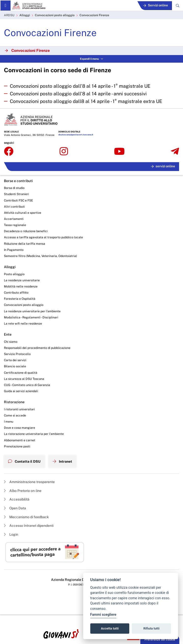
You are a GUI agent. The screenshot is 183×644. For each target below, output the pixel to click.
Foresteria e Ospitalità (20, 299)
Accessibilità (17, 499)
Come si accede (15, 415)
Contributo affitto (16, 293)
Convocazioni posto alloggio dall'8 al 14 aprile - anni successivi (78, 94)
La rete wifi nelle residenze (23, 323)
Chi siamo (11, 342)
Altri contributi (14, 207)
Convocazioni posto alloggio (55, 15)
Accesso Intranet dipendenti (29, 526)
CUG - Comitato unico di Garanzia (27, 385)
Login (11, 534)
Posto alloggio (14, 274)
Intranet (62, 461)
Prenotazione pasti (17, 446)
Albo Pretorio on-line (23, 491)
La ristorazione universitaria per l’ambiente (34, 434)
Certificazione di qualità (21, 373)
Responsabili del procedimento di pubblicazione (37, 348)
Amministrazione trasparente (29, 482)
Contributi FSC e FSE (19, 200)
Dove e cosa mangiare (20, 428)
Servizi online (156, 5)
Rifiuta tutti (152, 628)
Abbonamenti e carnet (20, 440)
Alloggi (25, 15)
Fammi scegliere (103, 615)
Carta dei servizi (15, 360)
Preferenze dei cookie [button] (160, 639)
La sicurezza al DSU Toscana (24, 379)
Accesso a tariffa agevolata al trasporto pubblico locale (43, 237)
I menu (9, 422)
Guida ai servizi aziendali (21, 391)
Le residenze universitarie (22, 280)
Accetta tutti (110, 628)
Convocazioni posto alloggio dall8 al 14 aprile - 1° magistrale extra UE (86, 101)
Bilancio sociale (15, 366)
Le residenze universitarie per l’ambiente (32, 311)
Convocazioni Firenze (94, 15)
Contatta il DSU (24, 461)
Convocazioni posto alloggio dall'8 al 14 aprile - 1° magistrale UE (80, 86)
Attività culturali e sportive (23, 213)
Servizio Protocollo (17, 354)
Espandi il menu (91, 59)
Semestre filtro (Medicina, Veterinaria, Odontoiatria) (40, 256)
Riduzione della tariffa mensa (25, 244)
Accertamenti (14, 219)
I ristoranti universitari (19, 409)
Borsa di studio (14, 188)
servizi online (163, 166)
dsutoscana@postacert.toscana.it (76, 135)
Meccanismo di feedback (26, 517)
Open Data (15, 508)
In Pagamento (14, 250)
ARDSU (9, 15)
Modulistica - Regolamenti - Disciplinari (31, 317)
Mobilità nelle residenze (21, 286)
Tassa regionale (15, 225)
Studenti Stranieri (16, 194)
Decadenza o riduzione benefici (26, 231)
